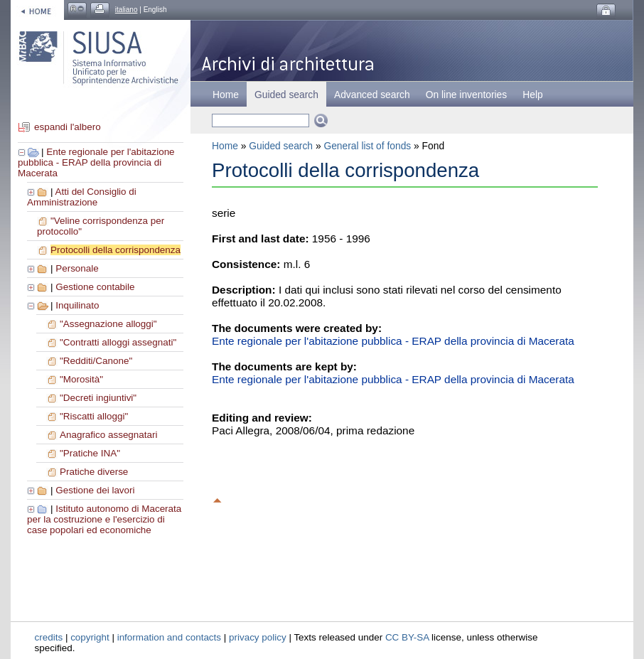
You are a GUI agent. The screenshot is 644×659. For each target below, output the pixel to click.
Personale (77, 268)
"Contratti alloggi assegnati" (118, 342)
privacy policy (258, 637)
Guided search (281, 146)
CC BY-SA (407, 637)
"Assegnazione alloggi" (108, 324)
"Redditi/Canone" (96, 361)
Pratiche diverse (94, 472)
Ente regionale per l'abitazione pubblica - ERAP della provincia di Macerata (96, 162)
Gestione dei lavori (95, 490)
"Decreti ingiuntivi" (98, 398)
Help (532, 95)
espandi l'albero (68, 127)
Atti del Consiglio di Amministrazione (82, 197)
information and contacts (169, 637)
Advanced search (372, 95)
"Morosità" (81, 379)
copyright (90, 637)
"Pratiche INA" (90, 453)
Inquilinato (77, 305)
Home (226, 95)
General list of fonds (367, 146)
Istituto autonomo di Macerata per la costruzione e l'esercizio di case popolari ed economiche (104, 519)
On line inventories (466, 95)
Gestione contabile (95, 287)
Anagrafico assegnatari (108, 435)
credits (49, 637)
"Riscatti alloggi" (94, 416)
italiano (127, 10)
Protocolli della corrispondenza (116, 250)
